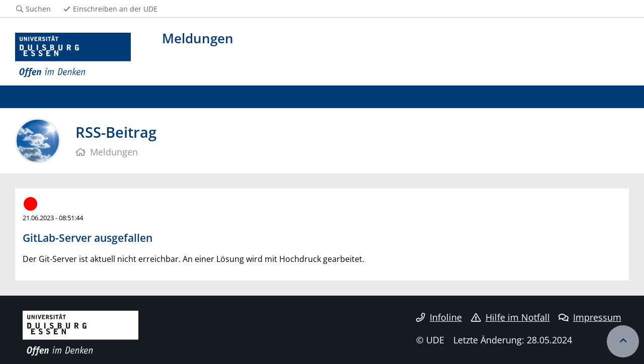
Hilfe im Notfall (510, 317)
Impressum (590, 317)
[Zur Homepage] (73, 55)
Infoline (439, 317)
